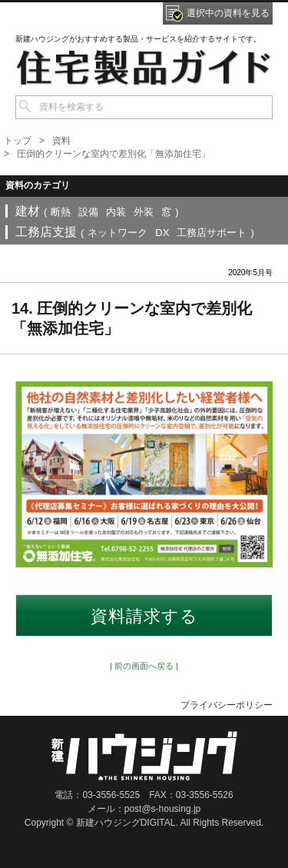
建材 (28, 211)
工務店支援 (46, 232)
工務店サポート (212, 233)
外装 (144, 212)
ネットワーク (118, 233)
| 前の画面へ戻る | (144, 666)
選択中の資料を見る (228, 13)
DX (162, 233)
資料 (61, 141)
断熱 (61, 212)
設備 (88, 212)
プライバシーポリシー (227, 705)
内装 (116, 212)
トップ (18, 141)
